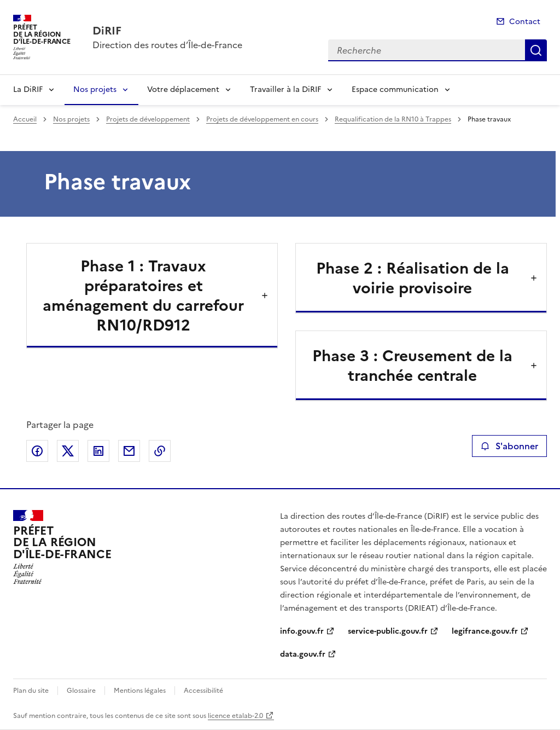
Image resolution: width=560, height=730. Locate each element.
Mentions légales (140, 691)
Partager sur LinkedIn (98, 451)
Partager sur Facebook (37, 451)
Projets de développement (148, 119)
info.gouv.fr (302, 631)
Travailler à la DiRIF (285, 89)
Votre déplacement (183, 89)
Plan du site (31, 691)
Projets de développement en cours (262, 119)
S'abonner (509, 446)
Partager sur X (68, 451)
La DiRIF (28, 89)
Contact (525, 22)
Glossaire (81, 691)
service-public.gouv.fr (388, 631)
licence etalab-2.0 (235, 716)
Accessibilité (203, 691)
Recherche (536, 50)
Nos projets (95, 89)
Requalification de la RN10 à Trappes (393, 119)
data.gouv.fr (303, 654)
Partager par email (129, 451)
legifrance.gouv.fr (485, 631)
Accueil (25, 119)
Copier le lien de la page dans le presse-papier (160, 451)
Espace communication (395, 89)
